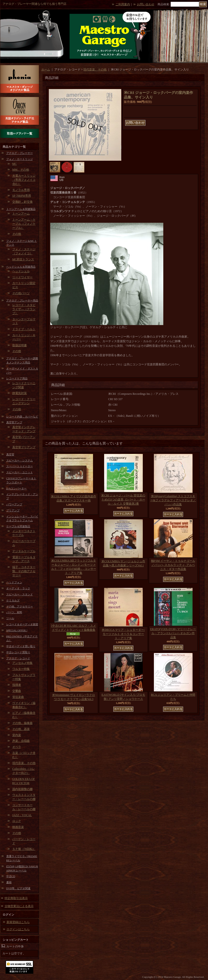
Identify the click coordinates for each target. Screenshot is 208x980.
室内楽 (17, 735)
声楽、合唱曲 (21, 741)
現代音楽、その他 (24, 763)
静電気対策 (20, 393)
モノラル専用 (21, 190)
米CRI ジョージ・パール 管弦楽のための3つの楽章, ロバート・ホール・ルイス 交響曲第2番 (123, 500)
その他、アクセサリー (20, 606)
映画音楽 (18, 827)
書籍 (9, 882)
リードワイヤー (22, 277)
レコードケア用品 (17, 378)
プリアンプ (13, 510)
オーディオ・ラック (18, 588)
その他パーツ (21, 293)
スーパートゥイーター (20, 466)
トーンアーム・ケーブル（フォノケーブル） (24, 224)
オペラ (17, 747)
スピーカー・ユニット (20, 472)
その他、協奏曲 (22, 723)
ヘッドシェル (21, 271)
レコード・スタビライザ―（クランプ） (24, 309)
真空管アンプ (14, 422)
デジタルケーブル (24, 551)
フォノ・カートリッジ (20, 159)
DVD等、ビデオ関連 (18, 888)
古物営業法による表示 (19, 906)
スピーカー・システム (20, 460)
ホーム (46, 70)
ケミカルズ (13, 600)
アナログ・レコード (18, 658)
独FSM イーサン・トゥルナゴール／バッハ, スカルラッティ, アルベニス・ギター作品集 (173, 565)
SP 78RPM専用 (22, 196)
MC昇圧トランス (23, 259)
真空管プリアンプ (24, 447)
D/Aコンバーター (17, 488)
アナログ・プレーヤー (20, 153)
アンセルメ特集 (22, 663)
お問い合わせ (146, 4)
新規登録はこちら (18, 922)
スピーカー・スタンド (20, 594)
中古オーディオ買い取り (21, 646)
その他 (17, 234)
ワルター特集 (21, 669)
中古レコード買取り (18, 652)
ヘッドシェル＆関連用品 (21, 267)
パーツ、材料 (14, 612)
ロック (17, 821)
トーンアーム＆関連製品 (21, 209)
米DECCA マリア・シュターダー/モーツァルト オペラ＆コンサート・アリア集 (123, 634)
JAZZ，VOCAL (22, 815)
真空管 (10, 454)
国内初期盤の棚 (22, 789)
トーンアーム (21, 214)
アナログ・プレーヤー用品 (22, 300)
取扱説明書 (20, 345)
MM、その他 (21, 170)
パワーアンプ (14, 504)
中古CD (11, 876)
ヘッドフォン (14, 582)
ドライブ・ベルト (24, 329)
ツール (10, 618)
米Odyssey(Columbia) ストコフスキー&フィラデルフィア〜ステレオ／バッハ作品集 (173, 500)
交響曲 (17, 691)
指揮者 (17, 685)
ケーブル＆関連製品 (18, 526)
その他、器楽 (21, 729)
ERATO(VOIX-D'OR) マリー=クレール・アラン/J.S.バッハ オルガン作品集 (173, 633)
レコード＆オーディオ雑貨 (22, 624)
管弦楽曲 (18, 697)
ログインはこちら (18, 929)
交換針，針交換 (22, 202)
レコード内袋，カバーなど (22, 417)
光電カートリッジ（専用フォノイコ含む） (24, 180)
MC (15, 164)
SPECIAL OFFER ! (17, 630)
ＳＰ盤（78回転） (24, 849)
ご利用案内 (123, 4)
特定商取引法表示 (16, 898)
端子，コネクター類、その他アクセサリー (24, 571)
